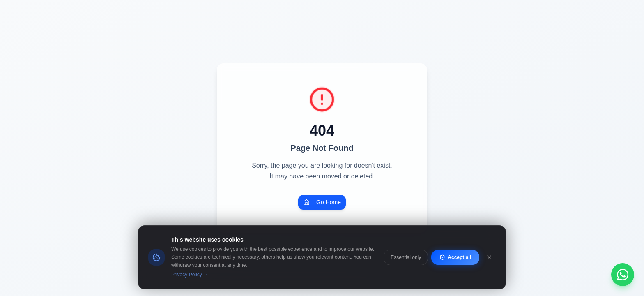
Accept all (455, 257)
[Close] (489, 257)
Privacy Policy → (190, 275)
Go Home (322, 202)
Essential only (406, 257)
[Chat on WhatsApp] (623, 275)
